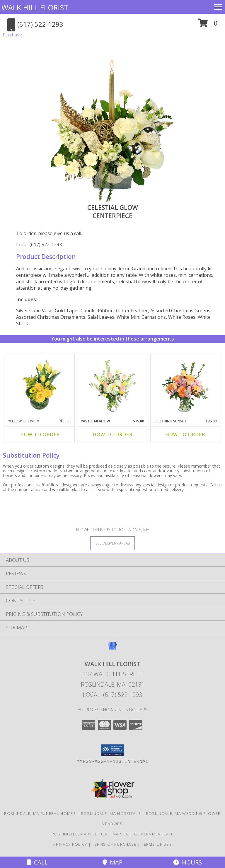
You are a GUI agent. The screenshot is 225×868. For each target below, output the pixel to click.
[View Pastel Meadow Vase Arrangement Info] (113, 385)
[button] (208, 25)
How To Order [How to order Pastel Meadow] (113, 434)
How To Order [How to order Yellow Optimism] (40, 434)
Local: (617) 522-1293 (39, 245)
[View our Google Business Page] (112, 649)
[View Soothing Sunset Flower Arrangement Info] (185, 385)
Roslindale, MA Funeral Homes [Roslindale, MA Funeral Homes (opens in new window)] (40, 813)
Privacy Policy (70, 844)
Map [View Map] (112, 862)
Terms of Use (156, 844)
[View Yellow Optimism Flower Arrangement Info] (40, 385)
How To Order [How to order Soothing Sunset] (185, 434)
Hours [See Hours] (187, 862)
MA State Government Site (143, 834)
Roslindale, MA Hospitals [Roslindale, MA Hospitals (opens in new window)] (111, 813)
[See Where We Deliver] (112, 543)
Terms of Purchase (114, 844)
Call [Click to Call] (37, 862)
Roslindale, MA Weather (80, 834)
